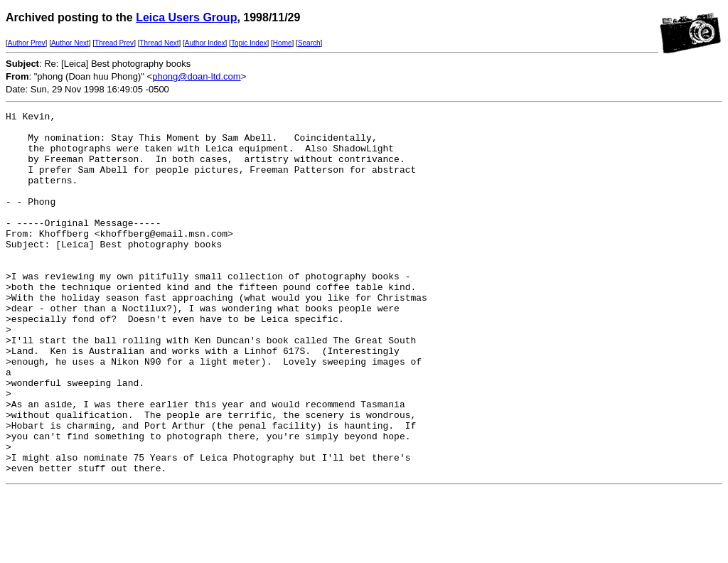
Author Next (70, 43)
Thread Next (159, 43)
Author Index (205, 43)
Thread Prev (114, 43)
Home (283, 43)
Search (309, 43)
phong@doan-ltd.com (197, 76)
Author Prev (27, 43)
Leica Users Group (186, 17)
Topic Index (249, 43)
